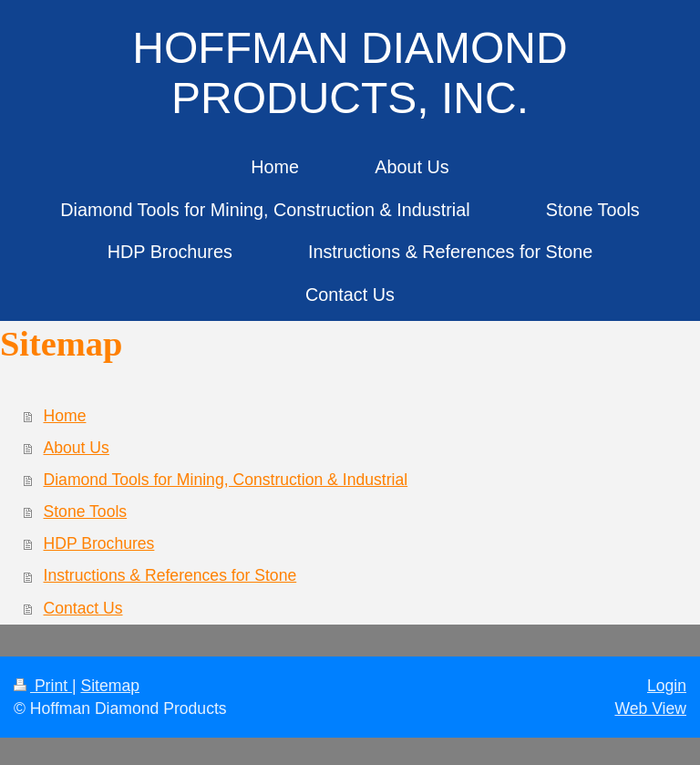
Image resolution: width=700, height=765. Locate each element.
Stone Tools (86, 512)
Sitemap (110, 686)
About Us (77, 448)
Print (43, 686)
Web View (650, 708)
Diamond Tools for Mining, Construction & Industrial (226, 480)
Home (65, 416)
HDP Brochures (99, 543)
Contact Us (83, 608)
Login (667, 686)
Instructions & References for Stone (170, 575)
